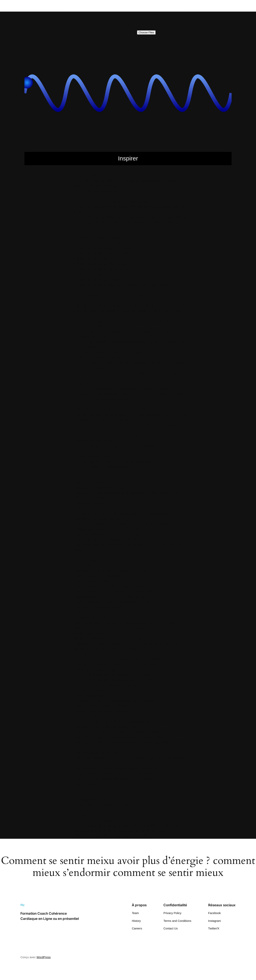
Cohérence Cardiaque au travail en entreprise (108, 243)
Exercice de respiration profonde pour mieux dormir (112, 534)
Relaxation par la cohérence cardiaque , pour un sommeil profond (123, 706)
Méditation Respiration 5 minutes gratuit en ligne (110, 638)
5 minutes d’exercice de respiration (100, 176)
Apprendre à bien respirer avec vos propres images (112, 201)
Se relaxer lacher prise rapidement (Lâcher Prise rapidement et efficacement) (131, 794)
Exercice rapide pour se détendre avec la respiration (113, 586)
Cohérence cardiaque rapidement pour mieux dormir (113, 274)
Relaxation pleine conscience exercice (102, 711)
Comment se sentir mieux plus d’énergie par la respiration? (118, 462)
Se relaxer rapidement (90, 800)
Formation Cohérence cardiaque (98, 607)
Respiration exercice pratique (96, 753)
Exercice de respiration (91, 508)
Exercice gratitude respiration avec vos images (109, 555)
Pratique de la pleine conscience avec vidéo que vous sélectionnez (124, 659)
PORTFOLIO (84, 654)
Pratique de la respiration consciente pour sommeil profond (118, 675)
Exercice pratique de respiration (98, 576)
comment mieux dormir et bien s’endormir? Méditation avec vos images (127, 373)
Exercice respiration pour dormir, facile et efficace (111, 597)
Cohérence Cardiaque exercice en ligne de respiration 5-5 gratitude (124, 248)
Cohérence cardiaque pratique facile (101, 269)
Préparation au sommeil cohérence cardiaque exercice (115, 701)
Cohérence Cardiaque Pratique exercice (104, 264)
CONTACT (82, 472)
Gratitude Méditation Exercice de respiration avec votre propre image (125, 623)
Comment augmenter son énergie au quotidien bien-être (116, 306)
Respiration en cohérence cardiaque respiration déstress (116, 732)
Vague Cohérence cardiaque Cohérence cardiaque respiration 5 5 (123, 831)
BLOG (79, 233)
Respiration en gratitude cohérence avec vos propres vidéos (119, 737)
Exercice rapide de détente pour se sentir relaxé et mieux (116, 581)
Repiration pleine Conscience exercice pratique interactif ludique (122, 716)
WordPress (43, 957)
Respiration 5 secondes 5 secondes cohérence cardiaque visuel (121, 722)
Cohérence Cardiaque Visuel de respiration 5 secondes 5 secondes (124, 285)
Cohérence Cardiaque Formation (98, 259)
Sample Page (84, 789)
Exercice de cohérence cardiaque (99, 488)
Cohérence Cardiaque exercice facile (101, 253)
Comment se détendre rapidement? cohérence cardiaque (116, 446)
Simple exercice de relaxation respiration (104, 820)
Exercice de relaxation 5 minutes (98, 503)
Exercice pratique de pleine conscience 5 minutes (111, 571)
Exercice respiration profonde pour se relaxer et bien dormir (118, 602)
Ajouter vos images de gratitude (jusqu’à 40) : (102, 32)
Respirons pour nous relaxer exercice (102, 784)
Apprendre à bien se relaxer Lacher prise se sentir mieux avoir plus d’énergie (131, 217)
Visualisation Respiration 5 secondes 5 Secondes (111, 836)
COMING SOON (86, 290)
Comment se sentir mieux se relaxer (101, 467)
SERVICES (82, 815)
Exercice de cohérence (91, 482)
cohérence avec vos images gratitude (102, 238)
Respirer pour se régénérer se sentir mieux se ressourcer (116, 779)
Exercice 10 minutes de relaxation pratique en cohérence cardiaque (124, 477)
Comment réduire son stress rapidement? (105, 399)
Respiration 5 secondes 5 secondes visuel (105, 727)
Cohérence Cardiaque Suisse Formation (104, 280)
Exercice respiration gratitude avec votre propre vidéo (114, 591)
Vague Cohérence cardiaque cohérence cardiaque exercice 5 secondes (127, 826)
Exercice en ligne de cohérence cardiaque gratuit (110, 540)
